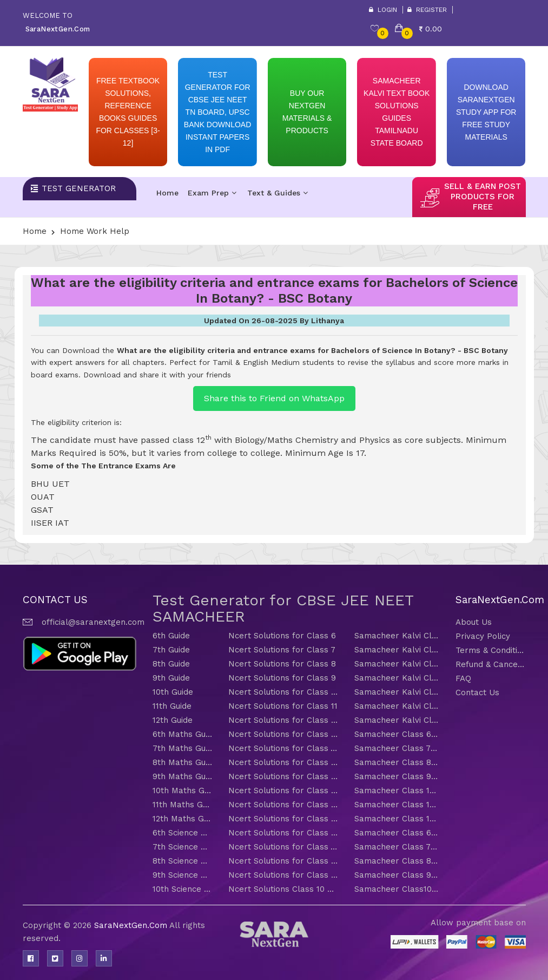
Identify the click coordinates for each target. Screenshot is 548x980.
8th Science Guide (182, 861)
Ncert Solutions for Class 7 (282, 650)
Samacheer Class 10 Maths (397, 790)
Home (167, 193)
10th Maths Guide (182, 790)
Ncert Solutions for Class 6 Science (283, 833)
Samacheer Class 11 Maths (397, 805)
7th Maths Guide (182, 748)
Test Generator (79, 188)
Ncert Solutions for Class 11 (283, 706)
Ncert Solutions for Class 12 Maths (283, 819)
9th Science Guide (182, 875)
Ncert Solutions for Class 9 (282, 678)
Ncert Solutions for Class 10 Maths (283, 790)
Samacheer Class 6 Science (397, 833)
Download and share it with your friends (157, 375)
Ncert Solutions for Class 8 (282, 664)
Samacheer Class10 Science (397, 889)
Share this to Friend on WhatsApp (274, 398)
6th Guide (171, 636)
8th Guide (171, 664)
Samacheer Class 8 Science (397, 861)
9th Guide (171, 678)
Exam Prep (212, 193)
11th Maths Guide (182, 805)
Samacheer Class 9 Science (397, 875)
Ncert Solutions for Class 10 (283, 692)
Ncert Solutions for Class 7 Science (283, 847)
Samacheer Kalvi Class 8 (397, 664)
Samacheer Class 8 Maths (397, 762)
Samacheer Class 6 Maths (397, 734)
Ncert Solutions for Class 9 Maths (283, 776)
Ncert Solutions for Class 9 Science (283, 875)
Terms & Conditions (491, 650)
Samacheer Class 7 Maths (397, 748)
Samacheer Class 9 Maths (397, 776)
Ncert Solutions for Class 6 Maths (283, 734)
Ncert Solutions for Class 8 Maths (283, 762)
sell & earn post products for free (483, 197)
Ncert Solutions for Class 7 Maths (283, 748)
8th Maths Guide (182, 762)
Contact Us (477, 692)
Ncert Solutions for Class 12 (283, 720)
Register (427, 10)
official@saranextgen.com (93, 622)
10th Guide (173, 692)
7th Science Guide (182, 847)
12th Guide (173, 720)
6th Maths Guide (182, 734)
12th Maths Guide (182, 819)
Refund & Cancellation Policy (491, 664)
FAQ (463, 678)
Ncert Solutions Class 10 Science (283, 889)
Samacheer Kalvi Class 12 (397, 720)
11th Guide (172, 706)
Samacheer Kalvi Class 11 (397, 706)
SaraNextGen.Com (132, 925)
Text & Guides (278, 193)
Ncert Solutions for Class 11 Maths (283, 805)
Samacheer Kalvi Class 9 (397, 678)
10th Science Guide (182, 889)
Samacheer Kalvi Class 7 (397, 650)
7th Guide (171, 650)
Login (383, 10)
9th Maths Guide (182, 776)
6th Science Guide (182, 833)
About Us (474, 622)
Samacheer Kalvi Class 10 (397, 692)
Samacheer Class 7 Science (397, 847)
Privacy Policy (483, 636)
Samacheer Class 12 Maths (397, 819)
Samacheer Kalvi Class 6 (397, 636)
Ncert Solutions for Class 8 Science (283, 861)
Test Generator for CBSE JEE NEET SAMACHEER (283, 608)
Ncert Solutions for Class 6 (282, 636)
